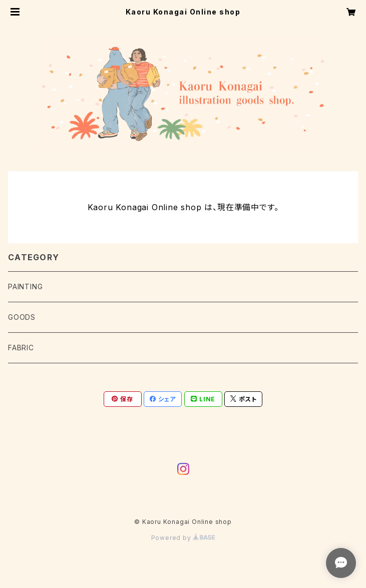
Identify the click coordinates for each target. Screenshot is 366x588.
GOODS (22, 317)
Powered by (183, 538)
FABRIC (21, 348)
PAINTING (25, 286)
